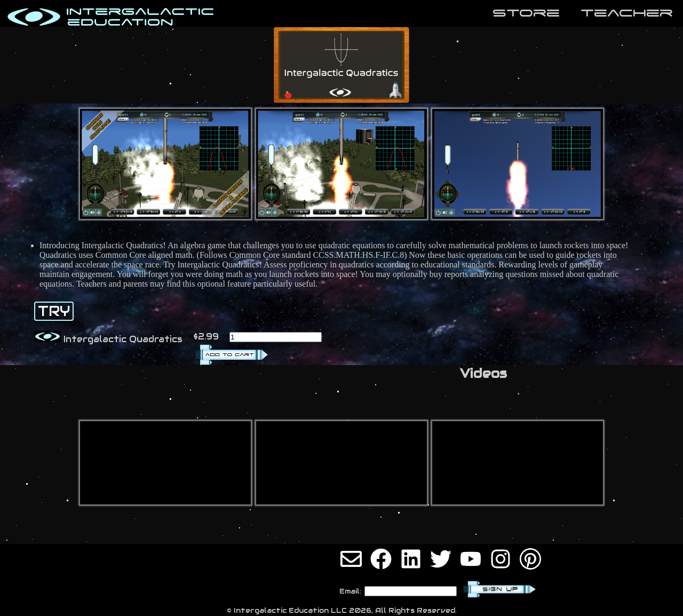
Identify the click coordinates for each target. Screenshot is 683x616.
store (526, 13)
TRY (54, 311)
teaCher (627, 13)
